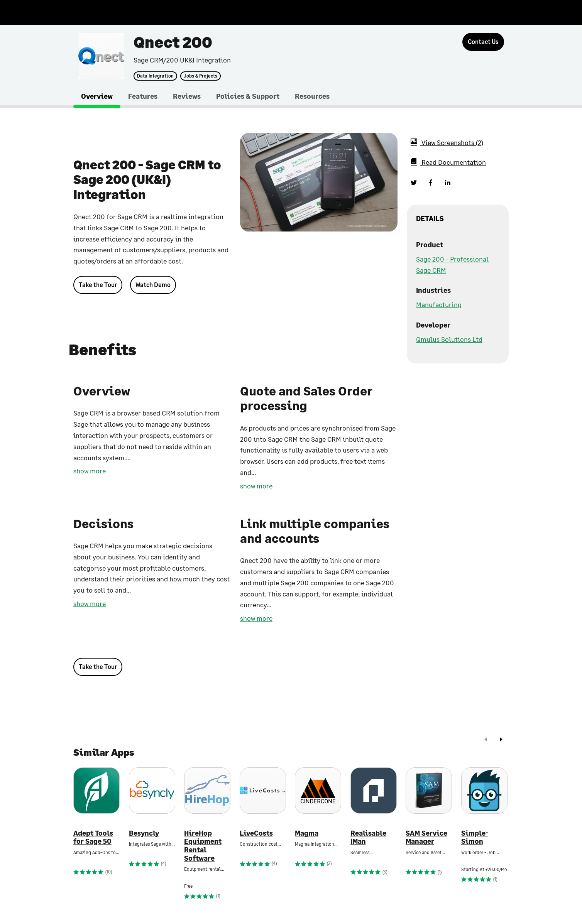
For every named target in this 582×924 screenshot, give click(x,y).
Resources (312, 96)
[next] (501, 740)
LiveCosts (256, 833)
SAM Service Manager (426, 837)
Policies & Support (248, 96)
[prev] (486, 740)
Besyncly (144, 833)
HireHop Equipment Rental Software (203, 846)
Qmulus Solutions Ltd (449, 339)
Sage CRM (431, 270)
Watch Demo (153, 285)
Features (143, 96)
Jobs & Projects (200, 76)
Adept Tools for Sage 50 (93, 837)
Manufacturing (439, 304)
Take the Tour (98, 285)
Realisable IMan (368, 837)
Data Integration (155, 76)
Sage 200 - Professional (452, 259)
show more (90, 471)
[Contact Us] (483, 42)
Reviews (187, 96)
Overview (97, 96)
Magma (307, 833)
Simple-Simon (475, 837)
